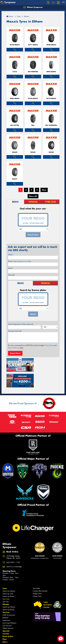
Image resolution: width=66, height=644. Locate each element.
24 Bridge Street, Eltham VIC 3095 (13, 541)
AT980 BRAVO (51, 45)
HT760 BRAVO (33, 99)
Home (10, 16)
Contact (6, 617)
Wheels (6, 588)
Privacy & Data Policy (15, 639)
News (5, 626)
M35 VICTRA (15, 125)
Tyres (5, 572)
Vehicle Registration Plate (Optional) (21, 324)
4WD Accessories (9, 599)
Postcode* (12, 275)
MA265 (33, 152)
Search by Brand (8, 580)
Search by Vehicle (9, 575)
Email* (10, 268)
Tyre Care (6, 583)
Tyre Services (7, 609)
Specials (6, 615)
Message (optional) (15, 331)
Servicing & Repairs (9, 607)
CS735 (15, 72)
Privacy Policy (49, 345)
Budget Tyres (37, 577)
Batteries (5, 601)
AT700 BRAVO (15, 45)
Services (6, 596)
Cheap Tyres (37, 580)
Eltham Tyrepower (33, 7)
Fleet (5, 623)
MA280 (51, 152)
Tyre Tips (6, 585)
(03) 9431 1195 (13, 546)
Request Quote (15, 353)
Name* (11, 255)
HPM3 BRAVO (51, 72)
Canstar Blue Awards (40, 575)
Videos (5, 628)
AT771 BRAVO (33, 45)
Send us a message (14, 550)
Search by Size (8, 577)
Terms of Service (13, 348)
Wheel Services (8, 612)
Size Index (36, 572)
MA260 (15, 152)
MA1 (33, 125)
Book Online (8, 620)
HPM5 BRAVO (15, 99)
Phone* (19, 261)
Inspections (6, 604)
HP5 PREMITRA (33, 72)
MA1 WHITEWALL (51, 125)
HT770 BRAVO (51, 99)
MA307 (15, 179)
